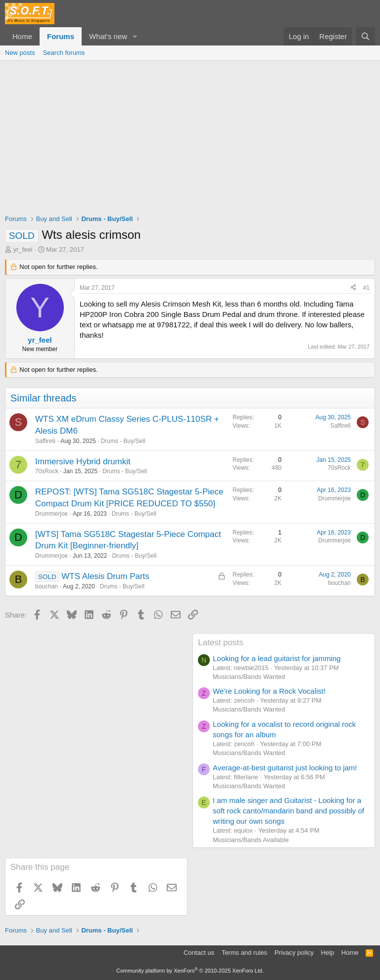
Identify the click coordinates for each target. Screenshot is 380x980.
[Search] (365, 36)
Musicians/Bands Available (251, 840)
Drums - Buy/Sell (123, 441)
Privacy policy (294, 953)
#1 (366, 288)
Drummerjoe (51, 514)
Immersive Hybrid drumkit (83, 462)
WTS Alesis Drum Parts (105, 576)
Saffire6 (45, 441)
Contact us (199, 953)
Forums (61, 36)
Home (22, 36)
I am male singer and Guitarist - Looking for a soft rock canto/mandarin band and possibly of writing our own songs (288, 811)
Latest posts (221, 643)
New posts (20, 53)
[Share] (353, 288)
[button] (135, 36)
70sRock (47, 471)
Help (328, 953)
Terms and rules (244, 953)
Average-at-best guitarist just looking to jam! (285, 768)
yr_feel (23, 249)
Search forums (64, 53)
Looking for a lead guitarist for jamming (277, 658)
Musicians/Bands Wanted (249, 677)
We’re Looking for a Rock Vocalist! (269, 691)
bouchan (47, 586)
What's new (108, 36)
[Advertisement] (190, 135)
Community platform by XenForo (190, 971)
